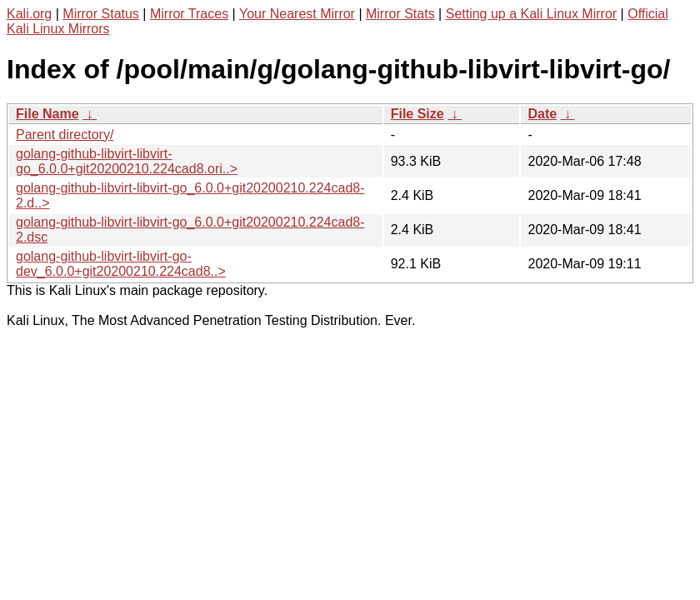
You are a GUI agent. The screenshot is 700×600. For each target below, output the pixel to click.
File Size (417, 114)
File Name (47, 114)
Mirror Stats (400, 14)
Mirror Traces (189, 14)
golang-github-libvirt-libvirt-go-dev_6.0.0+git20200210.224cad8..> (121, 264)
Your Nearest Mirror (297, 14)
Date (542, 114)
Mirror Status (101, 14)
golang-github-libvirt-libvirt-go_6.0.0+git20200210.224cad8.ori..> (127, 161)
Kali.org (29, 14)
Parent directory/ (65, 135)
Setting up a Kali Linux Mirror (531, 14)
